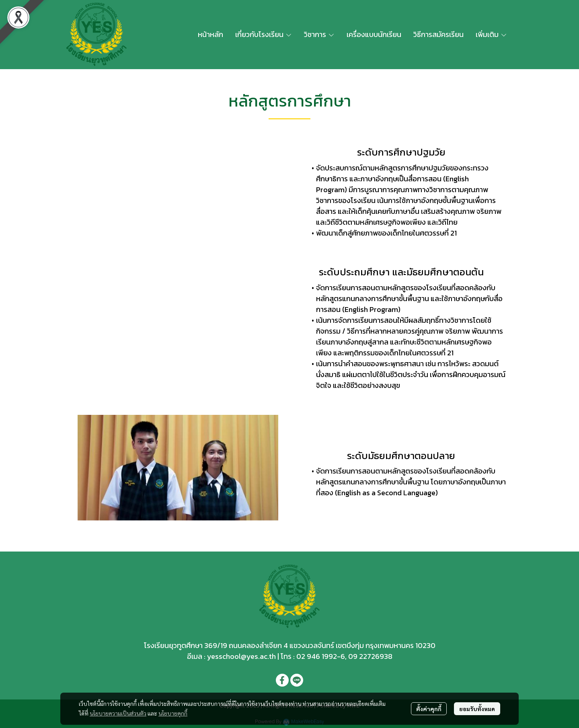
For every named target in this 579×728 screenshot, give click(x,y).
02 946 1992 (317, 656)
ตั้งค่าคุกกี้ (429, 709)
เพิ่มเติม (491, 34)
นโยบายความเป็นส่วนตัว (118, 713)
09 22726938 (370, 656)
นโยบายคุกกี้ (173, 713)
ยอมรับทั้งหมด (477, 709)
